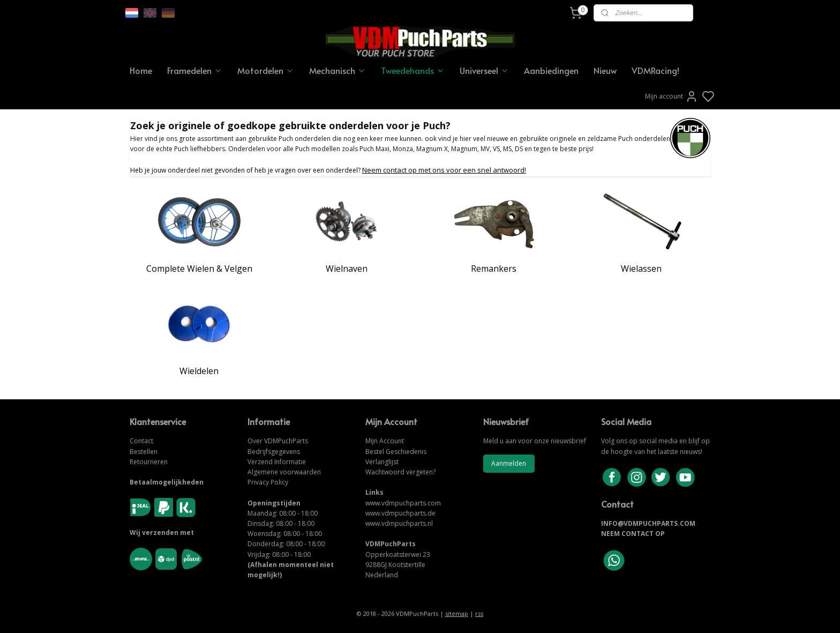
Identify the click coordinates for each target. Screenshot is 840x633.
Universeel (484, 70)
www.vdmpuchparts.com (403, 503)
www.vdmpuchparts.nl (399, 523)
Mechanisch (337, 70)
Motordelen (266, 70)
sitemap (457, 613)
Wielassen (641, 269)
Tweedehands (413, 70)
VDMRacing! (655, 70)
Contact (141, 441)
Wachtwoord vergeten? (400, 472)
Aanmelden (509, 463)
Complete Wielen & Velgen (199, 269)
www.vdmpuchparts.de (400, 513)
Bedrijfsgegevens (274, 452)
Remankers (494, 269)
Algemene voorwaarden (284, 472)
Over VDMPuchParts (278, 441)
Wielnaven (347, 269)
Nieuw (605, 70)
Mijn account (672, 96)
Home (141, 70)
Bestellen (144, 452)
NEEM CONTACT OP (633, 534)
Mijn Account (385, 441)
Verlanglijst (382, 462)
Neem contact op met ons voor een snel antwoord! (444, 170)
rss (479, 613)
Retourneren (149, 462)
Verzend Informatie (277, 462)
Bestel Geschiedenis (396, 452)
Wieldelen (199, 371)
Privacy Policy (268, 482)
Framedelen (195, 70)
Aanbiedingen (551, 70)
